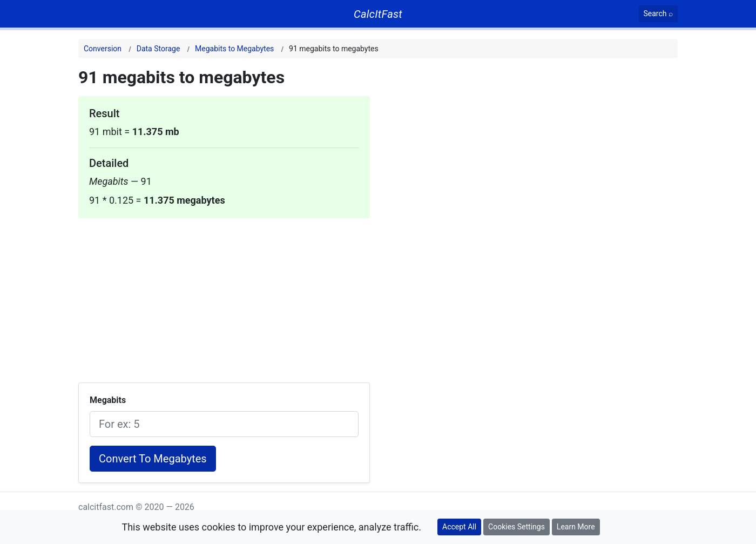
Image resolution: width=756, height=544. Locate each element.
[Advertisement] (224, 294)
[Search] (659, 14)
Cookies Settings (517, 527)
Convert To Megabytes (153, 459)
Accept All (459, 527)
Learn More (576, 527)
